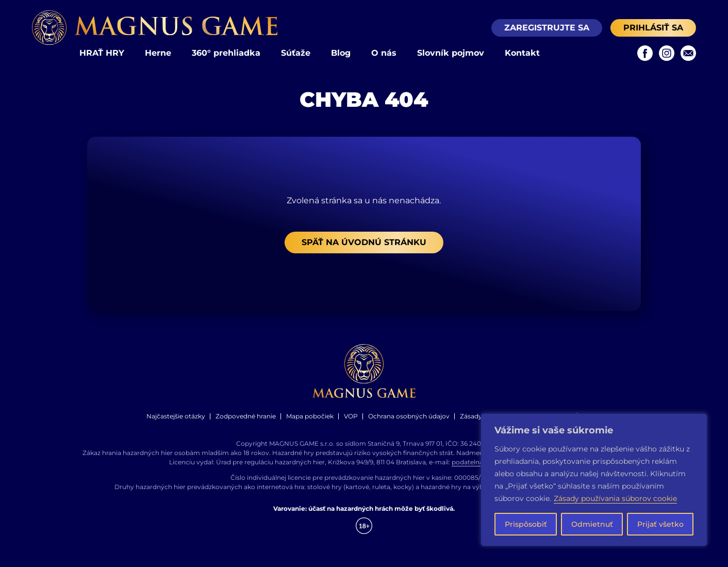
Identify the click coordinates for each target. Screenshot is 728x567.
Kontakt (522, 53)
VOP (351, 416)
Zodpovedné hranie (246, 416)
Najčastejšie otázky (176, 416)
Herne (158, 53)
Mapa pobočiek (310, 416)
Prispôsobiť (526, 524)
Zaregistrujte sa (547, 28)
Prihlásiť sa (653, 28)
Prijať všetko (660, 524)
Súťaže (296, 53)
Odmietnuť (592, 524)
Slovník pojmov (451, 53)
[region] (594, 480)
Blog (341, 53)
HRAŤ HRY (102, 53)
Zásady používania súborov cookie (615, 498)
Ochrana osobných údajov (409, 416)
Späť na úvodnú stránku (364, 242)
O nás (384, 53)
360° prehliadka (226, 53)
